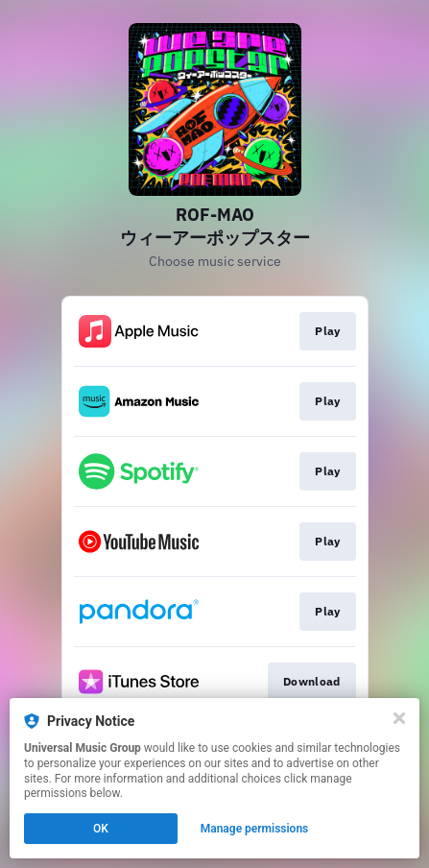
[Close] (399, 718)
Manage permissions (255, 829)
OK (101, 829)
